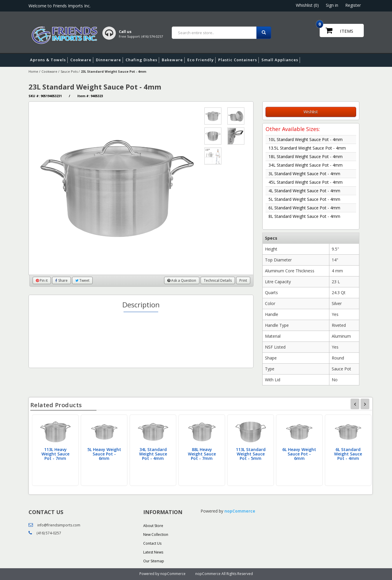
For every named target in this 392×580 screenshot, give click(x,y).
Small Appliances (281, 60)
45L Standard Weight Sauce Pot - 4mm (306, 182)
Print (243, 280)
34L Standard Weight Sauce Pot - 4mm (306, 165)
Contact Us (152, 543)
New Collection (156, 535)
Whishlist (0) (307, 5)
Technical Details (218, 280)
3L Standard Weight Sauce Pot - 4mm (304, 174)
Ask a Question (182, 280)
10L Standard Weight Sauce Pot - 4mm (306, 139)
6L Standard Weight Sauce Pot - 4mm (304, 208)
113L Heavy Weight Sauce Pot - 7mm (55, 454)
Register (353, 5)
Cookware (82, 60)
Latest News (153, 552)
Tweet (82, 280)
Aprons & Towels (49, 60)
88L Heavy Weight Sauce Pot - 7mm (202, 454)
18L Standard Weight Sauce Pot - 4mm (306, 156)
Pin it (42, 280)
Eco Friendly (201, 60)
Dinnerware (109, 60)
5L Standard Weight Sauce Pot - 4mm (304, 199)
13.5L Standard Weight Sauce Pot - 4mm (307, 148)
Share (61, 280)
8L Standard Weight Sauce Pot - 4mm (304, 216)
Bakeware (173, 60)
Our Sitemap (154, 561)
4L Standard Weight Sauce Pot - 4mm (304, 191)
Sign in (332, 5)
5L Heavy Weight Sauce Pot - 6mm (104, 454)
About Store (153, 526)
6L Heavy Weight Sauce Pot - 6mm (299, 454)
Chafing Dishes (142, 60)
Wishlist (311, 112)
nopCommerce (240, 511)
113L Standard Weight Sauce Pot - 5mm (251, 454)
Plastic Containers (238, 60)
